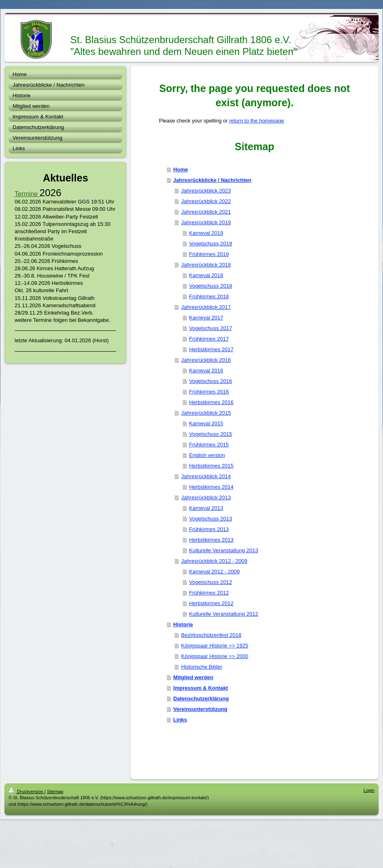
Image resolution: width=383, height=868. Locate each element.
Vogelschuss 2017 (211, 328)
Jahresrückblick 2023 (206, 191)
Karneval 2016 (206, 371)
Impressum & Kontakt (200, 688)
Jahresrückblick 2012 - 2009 (214, 561)
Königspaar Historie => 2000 (215, 656)
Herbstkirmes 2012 (211, 603)
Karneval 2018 (206, 275)
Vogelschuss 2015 (211, 434)
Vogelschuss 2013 (211, 519)
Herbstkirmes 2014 (211, 487)
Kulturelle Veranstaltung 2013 (224, 550)
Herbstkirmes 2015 (211, 466)
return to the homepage (257, 121)
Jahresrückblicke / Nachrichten (212, 180)
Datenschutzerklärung (201, 699)
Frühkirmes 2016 (209, 392)
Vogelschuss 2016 (211, 381)
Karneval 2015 (206, 423)
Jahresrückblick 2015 (206, 413)
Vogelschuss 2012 (211, 582)
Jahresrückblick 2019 (206, 222)
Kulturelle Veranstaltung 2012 (224, 614)
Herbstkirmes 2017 (211, 349)
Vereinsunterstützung (200, 709)
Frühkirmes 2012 (209, 593)
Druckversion (26, 791)
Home (181, 169)
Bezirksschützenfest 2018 (211, 635)
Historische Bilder (202, 667)
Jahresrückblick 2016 (206, 360)
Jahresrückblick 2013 (206, 497)
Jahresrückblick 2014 (206, 476)
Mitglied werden (193, 677)
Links (180, 720)
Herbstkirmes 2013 (211, 540)
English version (207, 455)
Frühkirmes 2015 (209, 445)
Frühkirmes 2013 (209, 529)
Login (369, 790)
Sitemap (55, 791)
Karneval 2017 (206, 318)
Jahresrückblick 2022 (206, 201)
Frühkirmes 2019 (209, 254)
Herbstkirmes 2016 (211, 402)
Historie (183, 624)
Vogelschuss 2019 (211, 244)
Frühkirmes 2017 (209, 339)
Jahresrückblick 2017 (206, 307)
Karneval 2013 (206, 508)
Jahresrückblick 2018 (206, 265)
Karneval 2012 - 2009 (214, 572)
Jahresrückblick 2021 (206, 212)
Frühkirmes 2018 (209, 296)
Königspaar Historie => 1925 (215, 646)
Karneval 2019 (206, 233)
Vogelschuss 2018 (211, 286)
